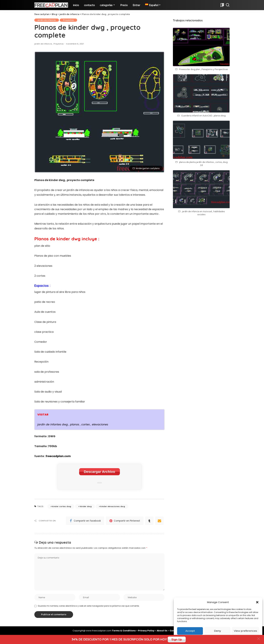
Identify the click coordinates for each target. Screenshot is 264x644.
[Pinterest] (125, 521)
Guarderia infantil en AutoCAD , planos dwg (203, 116)
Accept (190, 631)
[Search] (228, 5)
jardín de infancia (47, 20)
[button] (257, 602)
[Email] (159, 521)
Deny (217, 631)
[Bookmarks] (222, 5)
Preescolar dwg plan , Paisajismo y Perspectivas (203, 69)
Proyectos (68, 20)
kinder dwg (86, 506)
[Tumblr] (149, 521)
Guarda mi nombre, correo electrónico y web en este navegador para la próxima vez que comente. (89, 606)
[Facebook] (85, 521)
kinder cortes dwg (62, 506)
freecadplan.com (58, 456)
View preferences (245, 631)
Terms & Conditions (124, 631)
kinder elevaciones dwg (113, 506)
